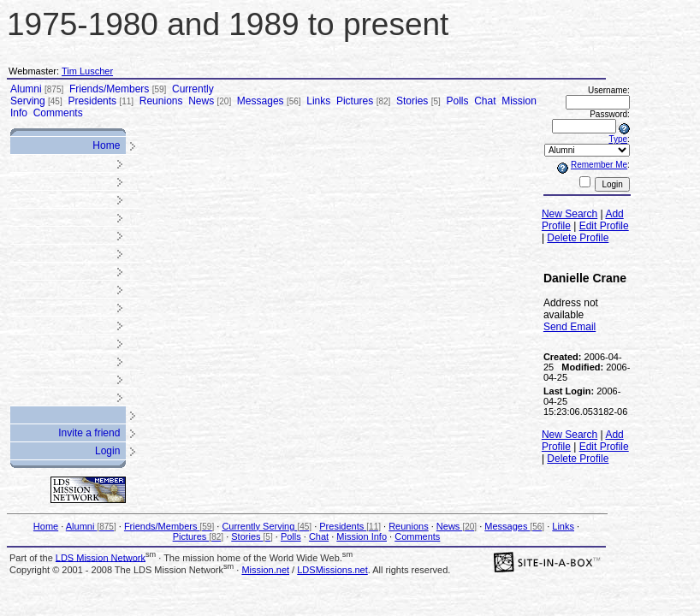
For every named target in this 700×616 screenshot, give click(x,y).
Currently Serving (267, 526)
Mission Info (362, 536)
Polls (457, 101)
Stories (418, 101)
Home (106, 145)
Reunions (161, 101)
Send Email (569, 327)
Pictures (363, 101)
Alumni (37, 89)
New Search (569, 214)
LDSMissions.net (332, 570)
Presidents (101, 101)
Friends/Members (118, 89)
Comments (58, 113)
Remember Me (599, 165)
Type (618, 139)
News (210, 101)
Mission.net (265, 570)
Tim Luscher (87, 71)
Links (318, 101)
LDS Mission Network (101, 557)
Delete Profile (578, 238)
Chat (485, 101)
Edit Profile (604, 226)
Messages (269, 101)
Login (107, 451)
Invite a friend (89, 433)
